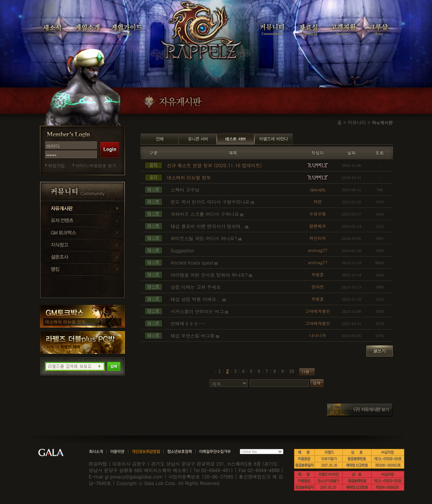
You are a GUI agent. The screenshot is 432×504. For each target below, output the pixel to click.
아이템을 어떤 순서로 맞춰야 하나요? (209, 275)
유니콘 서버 (198, 139)
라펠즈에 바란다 (274, 139)
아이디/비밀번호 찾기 (96, 166)
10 (292, 371)
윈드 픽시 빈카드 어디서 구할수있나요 (210, 202)
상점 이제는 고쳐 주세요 (196, 287)
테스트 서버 (236, 139)
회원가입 (57, 166)
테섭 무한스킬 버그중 (193, 335)
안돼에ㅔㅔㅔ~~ (188, 323)
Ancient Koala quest (192, 262)
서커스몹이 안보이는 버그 (197, 311)
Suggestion (182, 250)
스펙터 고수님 (185, 189)
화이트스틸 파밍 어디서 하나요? (204, 238)
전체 (160, 139)
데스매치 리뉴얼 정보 (65, 322)
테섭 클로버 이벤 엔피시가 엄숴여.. (207, 226)
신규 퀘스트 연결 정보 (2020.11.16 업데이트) (214, 165)
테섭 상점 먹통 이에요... (196, 299)
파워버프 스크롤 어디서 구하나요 (205, 214)
